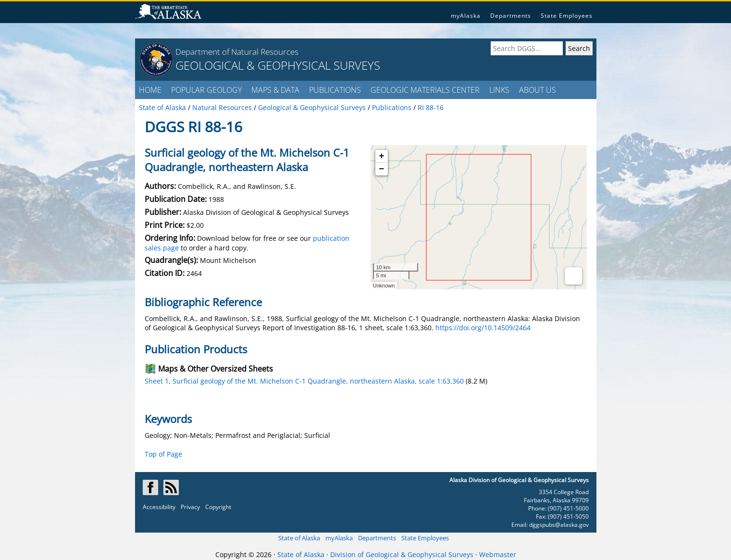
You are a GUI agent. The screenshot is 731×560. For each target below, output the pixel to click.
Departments (511, 16)
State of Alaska (299, 538)
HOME (150, 90)
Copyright (218, 507)
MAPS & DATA (275, 90)
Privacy (190, 507)
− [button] (382, 169)
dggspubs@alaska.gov (559, 525)
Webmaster (498, 554)
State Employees (567, 16)
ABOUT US (538, 90)
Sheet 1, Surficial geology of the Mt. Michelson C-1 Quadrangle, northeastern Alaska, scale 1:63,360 (304, 381)
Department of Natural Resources (237, 52)
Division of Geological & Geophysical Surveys (402, 554)
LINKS (499, 90)
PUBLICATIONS (335, 90)
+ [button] (382, 156)
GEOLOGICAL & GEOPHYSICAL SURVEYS (278, 65)
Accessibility (159, 507)
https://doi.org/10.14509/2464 (483, 328)
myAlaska (466, 16)
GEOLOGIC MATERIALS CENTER (425, 90)
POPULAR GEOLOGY (206, 90)
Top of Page (163, 454)
